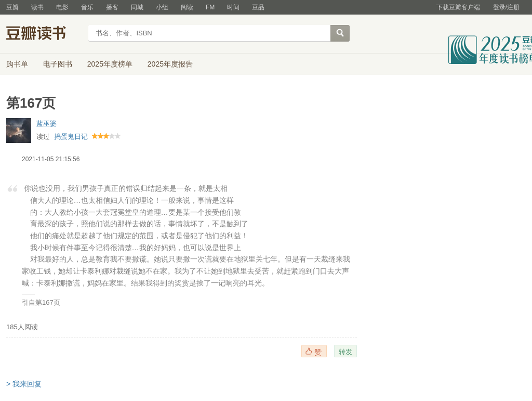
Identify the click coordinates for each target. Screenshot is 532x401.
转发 (345, 352)
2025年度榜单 (110, 64)
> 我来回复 (24, 384)
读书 (37, 7)
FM (210, 7)
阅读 (187, 7)
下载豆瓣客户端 (458, 7)
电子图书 (58, 64)
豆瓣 (12, 7)
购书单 (17, 64)
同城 (137, 7)
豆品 (258, 7)
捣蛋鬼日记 (71, 137)
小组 (162, 7)
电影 (62, 7)
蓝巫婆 (46, 124)
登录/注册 (506, 7)
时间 (233, 7)
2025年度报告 (170, 64)
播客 (112, 7)
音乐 (87, 7)
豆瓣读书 (44, 34)
